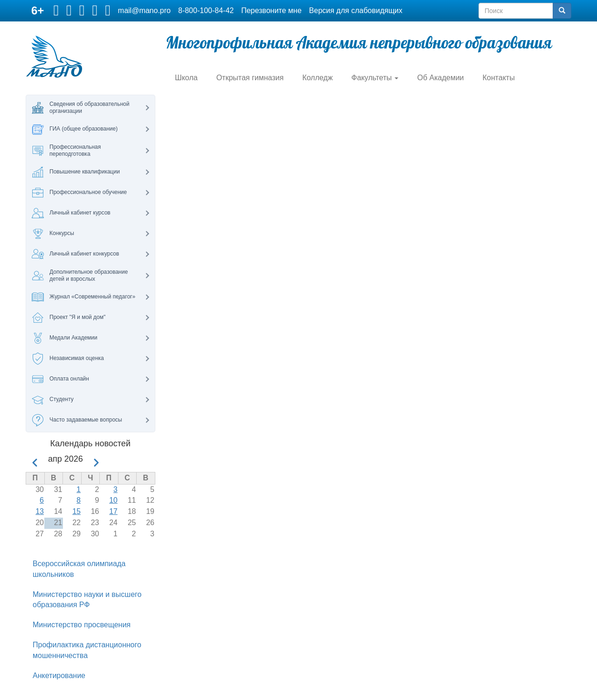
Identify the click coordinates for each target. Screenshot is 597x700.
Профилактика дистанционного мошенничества (87, 650)
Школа (186, 78)
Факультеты (375, 78)
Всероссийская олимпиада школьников (79, 569)
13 (40, 511)
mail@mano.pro (144, 10)
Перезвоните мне (271, 10)
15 (76, 511)
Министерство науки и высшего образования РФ (87, 600)
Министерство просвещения (82, 625)
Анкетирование (59, 676)
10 (113, 500)
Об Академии (440, 78)
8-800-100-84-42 (206, 10)
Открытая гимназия (250, 78)
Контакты (499, 78)
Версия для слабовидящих (356, 10)
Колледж (317, 78)
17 (113, 511)
